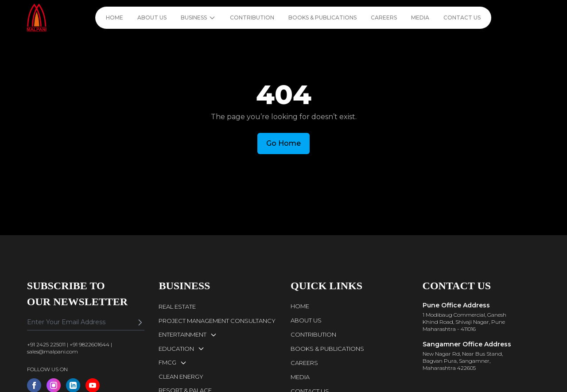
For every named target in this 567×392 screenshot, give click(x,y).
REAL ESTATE (177, 307)
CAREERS (384, 17)
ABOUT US (152, 17)
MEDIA (420, 17)
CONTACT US (462, 17)
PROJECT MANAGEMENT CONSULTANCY (217, 321)
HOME (115, 17)
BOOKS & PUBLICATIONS (322, 17)
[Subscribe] (140, 322)
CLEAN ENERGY (181, 376)
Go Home (283, 143)
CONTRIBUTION (252, 17)
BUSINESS (198, 18)
